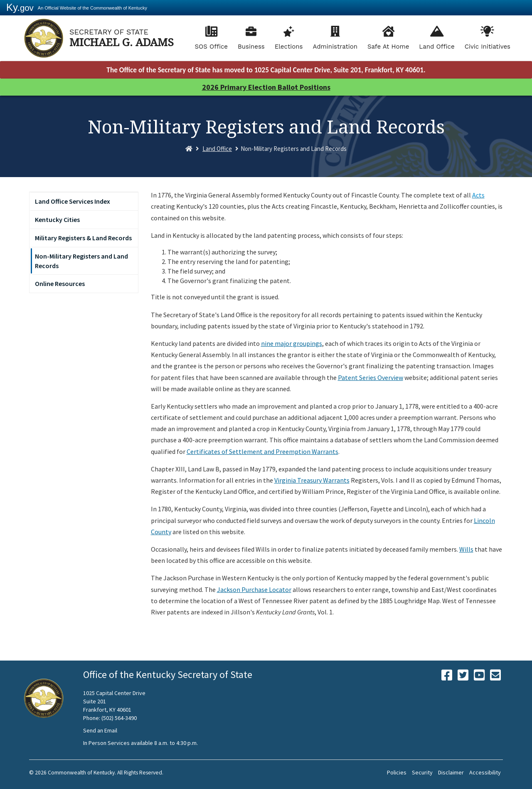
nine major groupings (292, 343)
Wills (466, 549)
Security (422, 772)
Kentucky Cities (57, 219)
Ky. (20, 7)
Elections (289, 47)
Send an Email (100, 730)
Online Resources (60, 284)
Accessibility (485, 772)
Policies (397, 772)
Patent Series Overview (371, 377)
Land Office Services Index (73, 201)
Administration (335, 47)
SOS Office (211, 47)
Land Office (437, 47)
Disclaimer (451, 772)
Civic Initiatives (488, 47)
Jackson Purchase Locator (254, 589)
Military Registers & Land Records (83, 238)
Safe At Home (388, 47)
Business (251, 47)
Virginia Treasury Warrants (312, 480)
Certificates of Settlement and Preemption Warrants (262, 451)
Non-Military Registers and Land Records (81, 261)
